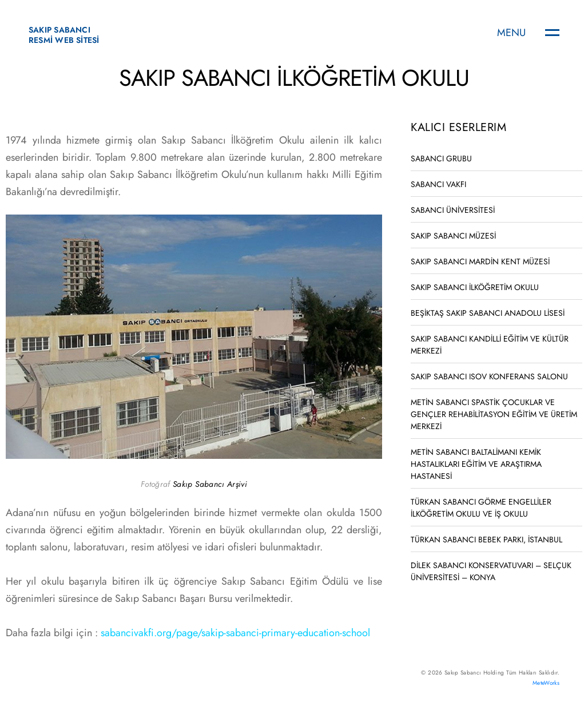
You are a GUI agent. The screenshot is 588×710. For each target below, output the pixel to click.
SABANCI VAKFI (438, 184)
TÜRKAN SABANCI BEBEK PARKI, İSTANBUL (486, 540)
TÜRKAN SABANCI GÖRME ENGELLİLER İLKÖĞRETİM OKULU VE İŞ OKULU (481, 508)
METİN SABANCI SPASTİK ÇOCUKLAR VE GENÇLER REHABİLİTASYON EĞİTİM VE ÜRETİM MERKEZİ (494, 414)
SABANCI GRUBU (441, 158)
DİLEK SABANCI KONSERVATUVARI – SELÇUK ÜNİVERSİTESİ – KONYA (491, 571)
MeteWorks (546, 683)
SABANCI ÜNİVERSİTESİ (453, 210)
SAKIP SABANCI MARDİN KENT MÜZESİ (480, 261)
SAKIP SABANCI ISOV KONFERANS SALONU (489, 376)
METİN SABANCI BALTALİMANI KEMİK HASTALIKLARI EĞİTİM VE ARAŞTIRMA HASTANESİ (476, 464)
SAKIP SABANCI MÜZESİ (453, 236)
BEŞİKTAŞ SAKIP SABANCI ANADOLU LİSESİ (488, 313)
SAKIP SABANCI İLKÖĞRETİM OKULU (475, 287)
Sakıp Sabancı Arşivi (210, 484)
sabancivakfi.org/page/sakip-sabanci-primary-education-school (235, 633)
